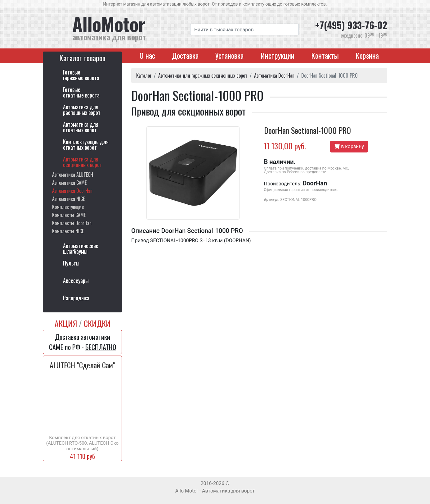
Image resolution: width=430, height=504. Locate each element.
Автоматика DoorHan (72, 191)
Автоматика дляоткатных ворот (81, 127)
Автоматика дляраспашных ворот (82, 110)
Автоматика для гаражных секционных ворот (203, 75)
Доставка (185, 55)
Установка (229, 55)
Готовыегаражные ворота (81, 75)
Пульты (71, 263)
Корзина (367, 55)
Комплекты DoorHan (72, 223)
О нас (147, 55)
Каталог (144, 75)
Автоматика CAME (69, 183)
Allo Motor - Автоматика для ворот (215, 491)
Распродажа (76, 298)
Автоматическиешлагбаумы (81, 248)
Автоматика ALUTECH (73, 175)
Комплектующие (68, 207)
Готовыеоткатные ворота (81, 92)
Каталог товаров (82, 58)
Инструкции (278, 55)
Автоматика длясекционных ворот (83, 162)
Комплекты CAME (69, 215)
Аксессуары (76, 280)
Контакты (325, 55)
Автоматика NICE (68, 199)
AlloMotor (127, 27)
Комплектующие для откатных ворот (86, 144)
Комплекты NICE (68, 231)
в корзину (349, 146)
